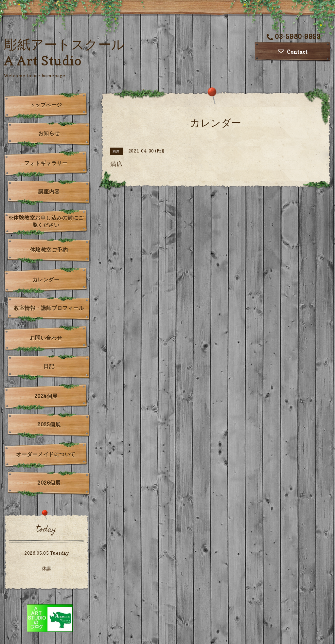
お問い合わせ (46, 338)
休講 (47, 568)
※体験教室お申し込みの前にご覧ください (46, 221)
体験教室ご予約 (49, 250)
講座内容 (49, 191)
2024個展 (46, 396)
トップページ (46, 105)
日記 (49, 366)
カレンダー (46, 279)
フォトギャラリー (46, 163)
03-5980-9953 (294, 37)
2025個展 (49, 424)
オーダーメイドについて (46, 454)
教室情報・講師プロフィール (49, 308)
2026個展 (49, 483)
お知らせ (49, 133)
